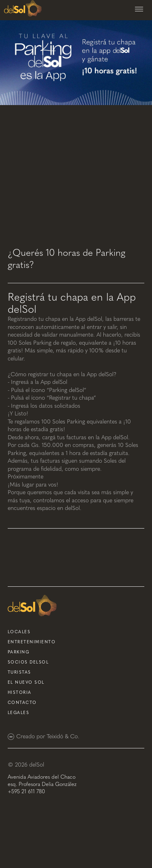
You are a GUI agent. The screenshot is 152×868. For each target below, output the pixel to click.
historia (20, 693)
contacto (22, 703)
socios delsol (28, 662)
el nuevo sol (26, 683)
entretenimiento (32, 642)
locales (19, 632)
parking (19, 652)
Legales (19, 713)
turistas (19, 672)
